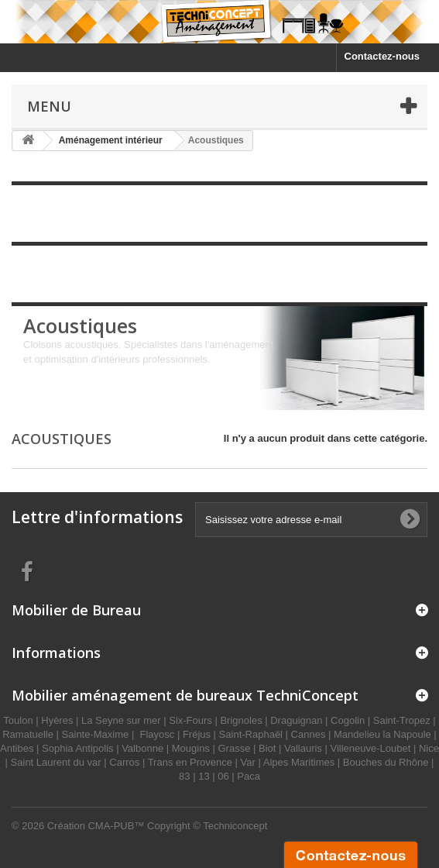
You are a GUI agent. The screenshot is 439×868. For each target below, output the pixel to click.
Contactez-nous (382, 56)
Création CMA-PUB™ (96, 826)
